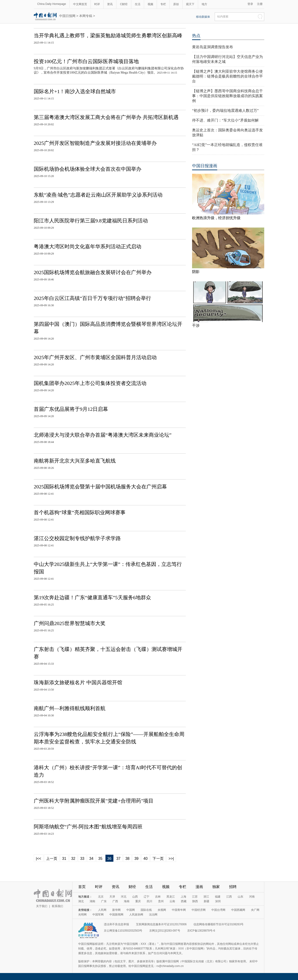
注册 (260, 4)
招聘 (233, 887)
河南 (252, 897)
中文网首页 (80, 4)
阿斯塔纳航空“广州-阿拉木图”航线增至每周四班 (88, 827)
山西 (135, 897)
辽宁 (146, 897)
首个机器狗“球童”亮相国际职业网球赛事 (80, 512)
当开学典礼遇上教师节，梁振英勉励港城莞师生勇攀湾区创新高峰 (108, 36)
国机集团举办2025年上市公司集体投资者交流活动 (90, 383)
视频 (150, 4)
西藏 (184, 901)
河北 (124, 897)
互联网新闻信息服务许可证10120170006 (161, 924)
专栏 (163, 4)
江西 (229, 897)
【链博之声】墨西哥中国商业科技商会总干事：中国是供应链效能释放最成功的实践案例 (227, 96)
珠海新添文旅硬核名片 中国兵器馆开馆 (78, 682)
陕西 (195, 901)
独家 (216, 887)
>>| (171, 859)
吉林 (158, 897)
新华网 (116, 910)
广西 (115, 901)
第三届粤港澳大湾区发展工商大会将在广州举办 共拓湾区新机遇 (106, 117)
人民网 (102, 910)
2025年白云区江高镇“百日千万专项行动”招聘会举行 (92, 298)
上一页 (52, 859)
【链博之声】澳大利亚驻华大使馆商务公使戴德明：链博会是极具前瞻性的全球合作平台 (227, 76)
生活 (138, 4)
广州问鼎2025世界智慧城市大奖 (70, 623)
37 (119, 859)
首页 (82, 887)
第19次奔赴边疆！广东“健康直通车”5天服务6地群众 (92, 597)
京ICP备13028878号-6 (201, 931)
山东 (240, 897)
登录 (250, 4)
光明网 (82, 915)
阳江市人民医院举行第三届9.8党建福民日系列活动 (91, 221)
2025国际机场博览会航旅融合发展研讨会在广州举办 (93, 272)
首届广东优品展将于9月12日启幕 (71, 409)
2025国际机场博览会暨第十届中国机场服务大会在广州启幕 (100, 487)
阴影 (196, 272)
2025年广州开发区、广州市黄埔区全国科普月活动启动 (95, 357)
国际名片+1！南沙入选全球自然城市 (75, 91)
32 (73, 859)
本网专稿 (86, 16)
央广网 (255, 910)
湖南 (92, 901)
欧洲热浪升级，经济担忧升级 (216, 218)
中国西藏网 (238, 910)
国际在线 (146, 910)
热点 (196, 36)
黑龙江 (171, 897)
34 (91, 859)
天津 (112, 897)
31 (64, 859)
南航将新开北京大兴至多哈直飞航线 (75, 461)
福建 (218, 897)
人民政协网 (136, 915)
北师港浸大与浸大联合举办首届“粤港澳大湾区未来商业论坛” (103, 435)
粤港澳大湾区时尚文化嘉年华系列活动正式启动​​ (88, 247)
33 (82, 859)
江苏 (195, 897)
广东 (104, 901)
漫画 (199, 887)
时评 (97, 4)
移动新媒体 (203, 17)
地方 (204, 4)
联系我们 (58, 906)
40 (146, 859)
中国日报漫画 (205, 166)
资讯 (110, 4)
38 (127, 859)
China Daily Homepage (52, 4)
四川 (149, 901)
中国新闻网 (116, 915)
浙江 (206, 897)
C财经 (124, 4)
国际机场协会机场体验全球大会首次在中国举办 (88, 169)
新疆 (207, 901)
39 (136, 859)
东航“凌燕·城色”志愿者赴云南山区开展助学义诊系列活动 (98, 195)
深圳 (218, 901)
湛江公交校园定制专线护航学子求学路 (77, 538)
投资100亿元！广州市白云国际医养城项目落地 (86, 61)
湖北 (81, 901)
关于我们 (42, 906)
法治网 (153, 915)
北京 (101, 897)
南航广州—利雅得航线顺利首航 (70, 708)
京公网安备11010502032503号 (123, 931)
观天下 (190, 4)
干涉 (196, 325)
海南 (127, 901)
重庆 (138, 901)
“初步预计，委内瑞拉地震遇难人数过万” (225, 111)
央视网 (162, 910)
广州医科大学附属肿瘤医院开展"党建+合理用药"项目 (94, 801)
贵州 (161, 901)
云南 (172, 901)
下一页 (158, 859)
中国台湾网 (218, 910)
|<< (39, 859)
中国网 (131, 910)
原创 (176, 4)
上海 (183, 897)
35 (100, 859)
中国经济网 (199, 910)
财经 (132, 887)
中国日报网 (67, 16)
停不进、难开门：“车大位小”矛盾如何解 (225, 120)
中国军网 (98, 915)
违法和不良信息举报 (116, 924)
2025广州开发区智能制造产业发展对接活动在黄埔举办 (95, 143)
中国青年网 (179, 910)
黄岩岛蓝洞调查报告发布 (213, 47)
